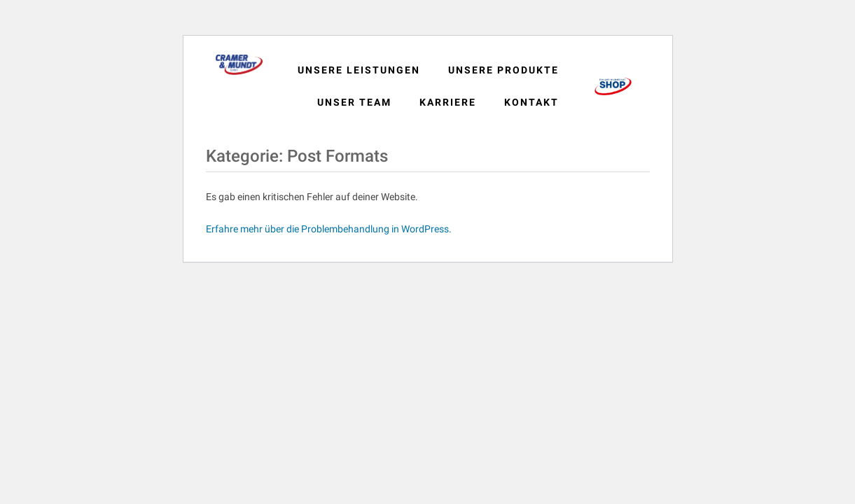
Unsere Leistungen (359, 70)
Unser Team (354, 102)
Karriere (448, 102)
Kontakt (531, 102)
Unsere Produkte (503, 70)
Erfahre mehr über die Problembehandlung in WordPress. (329, 229)
